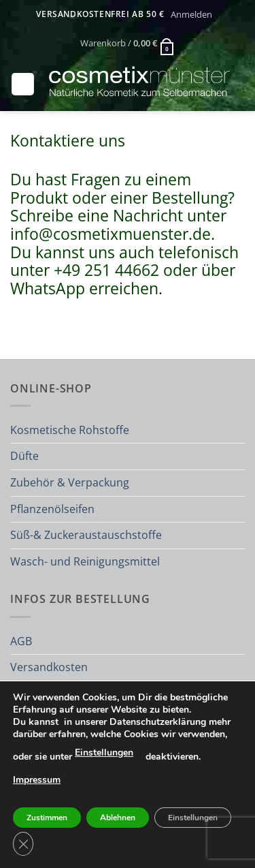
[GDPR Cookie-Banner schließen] (23, 844)
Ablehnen (118, 818)
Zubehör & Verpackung (70, 482)
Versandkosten (49, 667)
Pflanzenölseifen (52, 509)
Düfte (24, 456)
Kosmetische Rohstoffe (70, 430)
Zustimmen (47, 818)
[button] (191, 14)
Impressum (37, 780)
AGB (21, 641)
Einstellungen (104, 753)
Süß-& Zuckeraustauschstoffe (86, 535)
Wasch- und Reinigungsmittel (85, 561)
